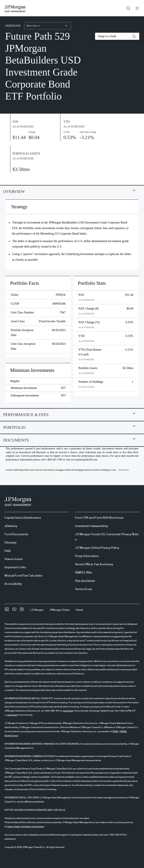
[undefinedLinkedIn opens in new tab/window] (7, 611)
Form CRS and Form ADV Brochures (99, 518)
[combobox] (48, 26)
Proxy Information (87, 556)
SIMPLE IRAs (84, 573)
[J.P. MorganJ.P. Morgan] (37, 610)
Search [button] (127, 7)
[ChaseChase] (79, 610)
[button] (134, 36)
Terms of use (84, 589)
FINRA (115, 731)
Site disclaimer (85, 581)
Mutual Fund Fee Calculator (24, 576)
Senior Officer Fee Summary (94, 564)
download (68, 711)
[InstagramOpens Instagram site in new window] (22, 611)
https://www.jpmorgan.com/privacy (26, 826)
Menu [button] (136, 8)
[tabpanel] (72, 304)
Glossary (10, 543)
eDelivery (11, 526)
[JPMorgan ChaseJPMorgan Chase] (60, 610)
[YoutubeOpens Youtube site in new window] (14, 611)
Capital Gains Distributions (23, 518)
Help (8, 551)
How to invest (13, 559)
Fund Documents (16, 534)
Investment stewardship (91, 526)
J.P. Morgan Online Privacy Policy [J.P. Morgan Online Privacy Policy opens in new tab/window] (97, 548)
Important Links (15, 567)
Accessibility (13, 584)
